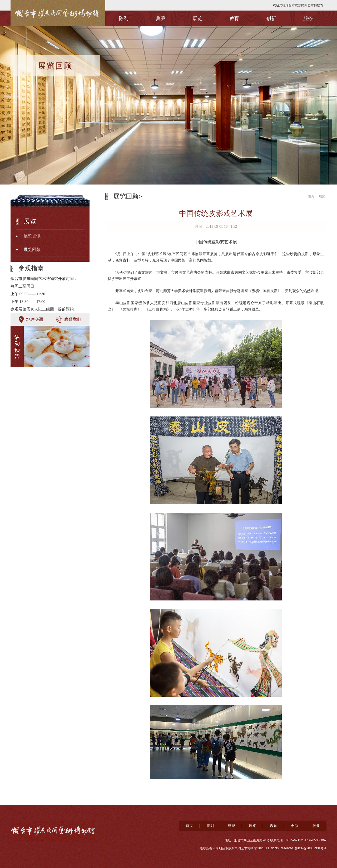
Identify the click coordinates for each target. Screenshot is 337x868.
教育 (234, 18)
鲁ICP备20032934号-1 (311, 848)
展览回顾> (128, 196)
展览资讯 (32, 236)
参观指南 (31, 268)
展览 (197, 18)
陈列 (124, 18)
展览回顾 (32, 249)
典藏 (161, 18)
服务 (308, 18)
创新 (271, 18)
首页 (311, 196)
